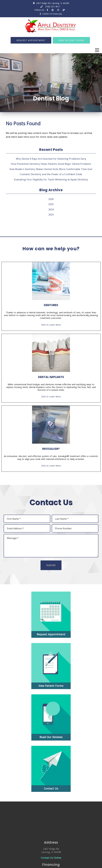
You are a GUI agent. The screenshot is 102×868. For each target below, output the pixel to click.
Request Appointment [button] (31, 40)
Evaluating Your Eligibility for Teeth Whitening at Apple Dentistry (51, 180)
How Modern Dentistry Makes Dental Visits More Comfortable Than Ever (51, 169)
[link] (47, 10)
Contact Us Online (51, 858)
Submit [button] (51, 565)
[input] (27, 519)
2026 (51, 199)
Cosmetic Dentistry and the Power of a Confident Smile (51, 174)
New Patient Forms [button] (71, 40)
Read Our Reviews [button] (51, 737)
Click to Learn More (51, 325)
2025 (51, 204)
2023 (51, 215)
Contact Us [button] (51, 788)
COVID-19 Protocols (52, 14)
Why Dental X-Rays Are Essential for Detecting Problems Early (51, 159)
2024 (51, 209)
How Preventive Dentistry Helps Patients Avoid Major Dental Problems (51, 164)
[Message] (51, 546)
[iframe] (51, 818)
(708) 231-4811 (53, 7)
